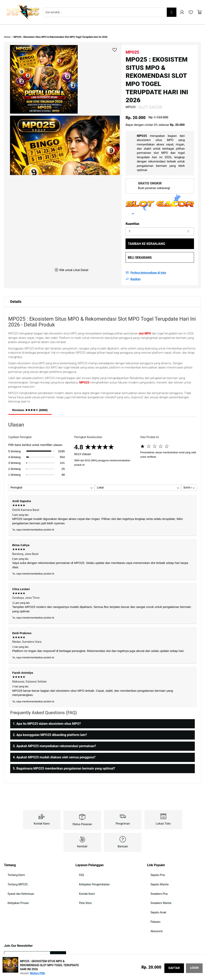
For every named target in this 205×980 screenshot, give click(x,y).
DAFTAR (174, 968)
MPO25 (84, 370)
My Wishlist (191, 12)
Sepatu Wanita (156, 868)
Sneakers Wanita (157, 883)
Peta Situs (82, 883)
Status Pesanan (82, 812)
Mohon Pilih (38, 973)
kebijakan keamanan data (39, 940)
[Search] (172, 12)
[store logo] (23, 12)
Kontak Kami (42, 812)
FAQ (78, 861)
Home (7, 25)
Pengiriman (123, 812)
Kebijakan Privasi (15, 883)
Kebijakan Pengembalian (91, 868)
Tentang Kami (13, 861)
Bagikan (135, 267)
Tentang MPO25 (14, 868)
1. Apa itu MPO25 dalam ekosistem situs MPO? (47, 712)
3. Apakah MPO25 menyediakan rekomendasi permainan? (54, 734)
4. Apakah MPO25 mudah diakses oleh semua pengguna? (54, 745)
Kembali (82, 834)
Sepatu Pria (154, 861)
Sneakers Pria (156, 875)
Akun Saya (182, 12)
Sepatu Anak (155, 890)
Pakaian (152, 897)
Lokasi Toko (163, 812)
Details (16, 290)
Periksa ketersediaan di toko (148, 261)
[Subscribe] (58, 927)
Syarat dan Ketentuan (17, 875)
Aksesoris (153, 904)
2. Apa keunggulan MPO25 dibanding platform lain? (50, 723)
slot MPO (145, 321)
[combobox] (110, 12)
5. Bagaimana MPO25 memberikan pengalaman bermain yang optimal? (64, 756)
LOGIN (194, 968)
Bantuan (123, 834)
